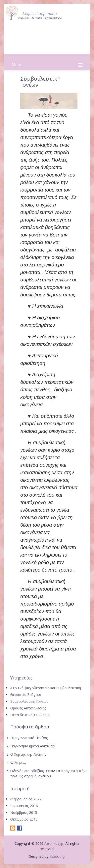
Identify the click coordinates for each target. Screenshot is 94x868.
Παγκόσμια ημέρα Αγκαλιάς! (33, 746)
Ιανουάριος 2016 (24, 806)
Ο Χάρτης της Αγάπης (28, 754)
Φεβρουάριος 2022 (26, 799)
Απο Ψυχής (54, 843)
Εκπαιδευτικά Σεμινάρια (30, 715)
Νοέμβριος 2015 (24, 812)
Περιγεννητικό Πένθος (29, 738)
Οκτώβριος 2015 (24, 819)
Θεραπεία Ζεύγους (26, 695)
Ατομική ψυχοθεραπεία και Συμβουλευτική (46, 688)
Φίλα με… (18, 762)
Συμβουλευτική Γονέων (29, 701)
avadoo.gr (58, 856)
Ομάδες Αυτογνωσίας (28, 708)
